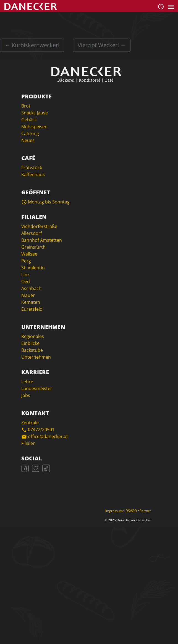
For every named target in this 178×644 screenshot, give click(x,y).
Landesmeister (37, 388)
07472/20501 (38, 430)
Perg (26, 261)
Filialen (28, 443)
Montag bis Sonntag (45, 202)
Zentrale (30, 423)
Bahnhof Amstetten (42, 240)
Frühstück (32, 168)
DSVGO (132, 511)
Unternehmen (36, 357)
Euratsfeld (32, 309)
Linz (25, 275)
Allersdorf (32, 233)
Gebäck (29, 120)
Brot (26, 106)
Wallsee (29, 254)
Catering (30, 133)
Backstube (32, 350)
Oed (26, 281)
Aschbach (31, 288)
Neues (28, 140)
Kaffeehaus (33, 175)
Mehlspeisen (34, 127)
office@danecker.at (45, 436)
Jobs (26, 395)
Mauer (28, 295)
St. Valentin (33, 268)
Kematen (31, 302)
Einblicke (30, 343)
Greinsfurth (33, 247)
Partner (145, 511)
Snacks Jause (35, 113)
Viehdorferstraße (39, 226)
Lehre (27, 382)
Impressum (114, 511)
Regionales (33, 336)
